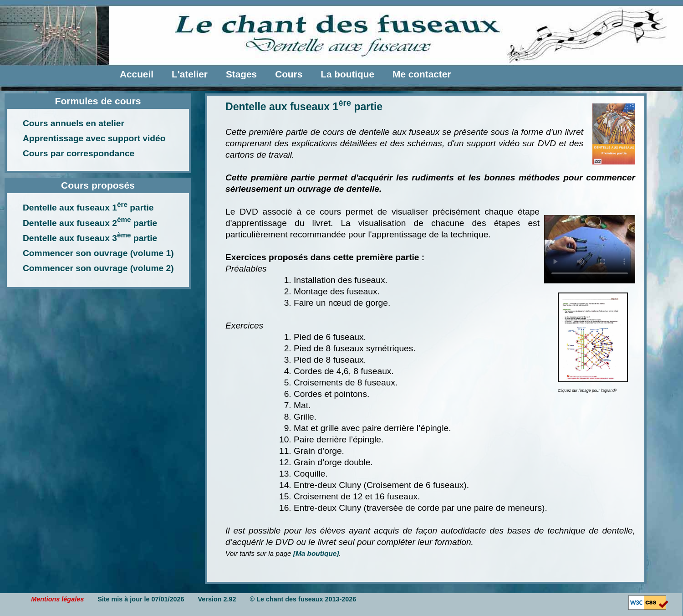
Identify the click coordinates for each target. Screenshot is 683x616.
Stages (241, 74)
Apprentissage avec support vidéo (94, 138)
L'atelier (190, 74)
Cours (289, 74)
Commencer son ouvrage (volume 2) (98, 268)
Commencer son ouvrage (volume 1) (98, 253)
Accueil (137, 74)
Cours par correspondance (79, 153)
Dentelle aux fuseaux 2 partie (90, 223)
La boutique (347, 74)
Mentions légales (57, 599)
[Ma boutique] (316, 553)
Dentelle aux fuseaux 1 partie (88, 208)
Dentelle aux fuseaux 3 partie (90, 238)
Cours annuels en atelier (74, 123)
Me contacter (422, 74)
